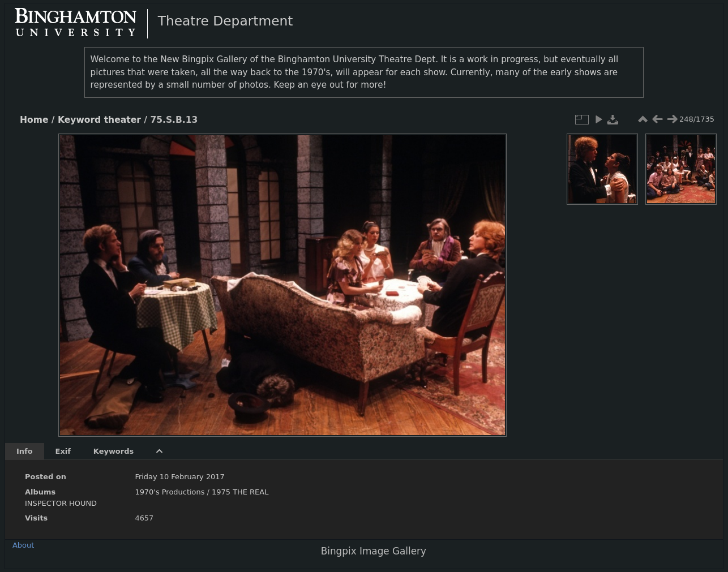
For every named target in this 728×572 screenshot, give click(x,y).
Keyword (79, 120)
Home (34, 120)
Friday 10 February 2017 (179, 477)
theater (123, 120)
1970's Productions (170, 492)
